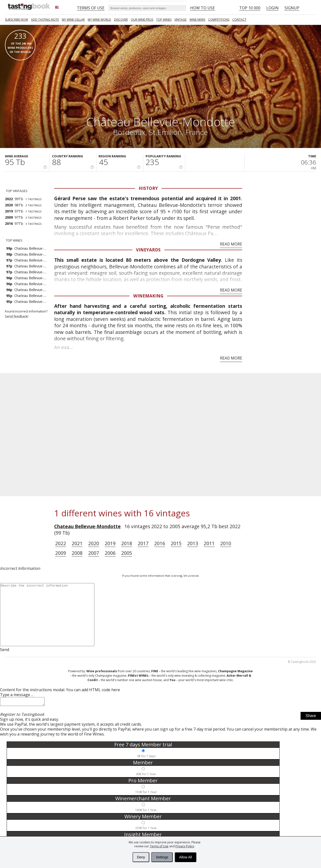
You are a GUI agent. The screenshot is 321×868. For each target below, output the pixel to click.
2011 (209, 543)
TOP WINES (164, 20)
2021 (77, 543)
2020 (94, 543)
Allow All (186, 857)
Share (311, 717)
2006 (110, 553)
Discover (121, 20)
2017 (143, 543)
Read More (231, 244)
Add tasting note (45, 20)
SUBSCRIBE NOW (17, 20)
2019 (110, 543)
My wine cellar (73, 20)
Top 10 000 (250, 8)
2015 (176, 543)
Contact (239, 20)
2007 (94, 553)
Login (272, 8)
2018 (127, 543)
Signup (292, 8)
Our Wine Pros (142, 20)
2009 (61, 553)
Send (5, 650)
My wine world (99, 20)
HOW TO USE (203, 8)
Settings (162, 857)
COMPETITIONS (219, 20)
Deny (141, 857)
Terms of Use (159, 846)
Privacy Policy (185, 846)
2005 (127, 553)
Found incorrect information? (30, 314)
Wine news (197, 20)
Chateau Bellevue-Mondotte (87, 526)
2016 (160, 543)
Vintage (180, 20)
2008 (77, 553)
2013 (193, 543)
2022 (61, 543)
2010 (226, 543)
